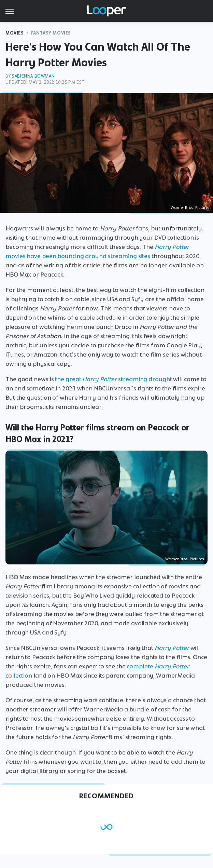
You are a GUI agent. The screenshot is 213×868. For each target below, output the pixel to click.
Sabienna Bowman (33, 76)
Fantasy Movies (51, 33)
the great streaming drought (113, 379)
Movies (15, 33)
